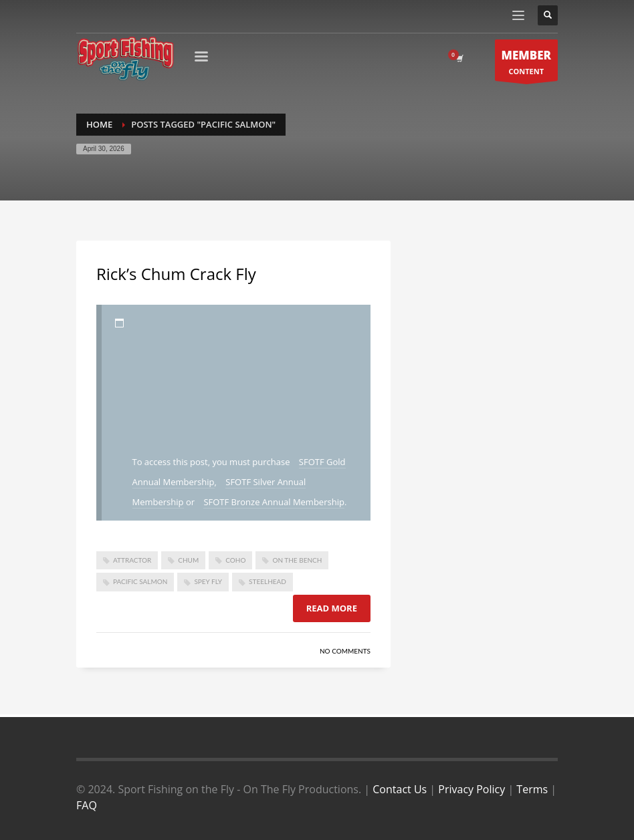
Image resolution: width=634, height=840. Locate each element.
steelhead (268, 581)
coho (235, 560)
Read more (332, 608)
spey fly (208, 581)
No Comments (345, 651)
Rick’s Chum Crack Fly (176, 274)
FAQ (87, 805)
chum (188, 560)
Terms (532, 789)
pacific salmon (140, 581)
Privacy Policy (471, 789)
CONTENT (527, 64)
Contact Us (400, 789)
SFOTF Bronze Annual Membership (274, 502)
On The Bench (297, 560)
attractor (132, 560)
